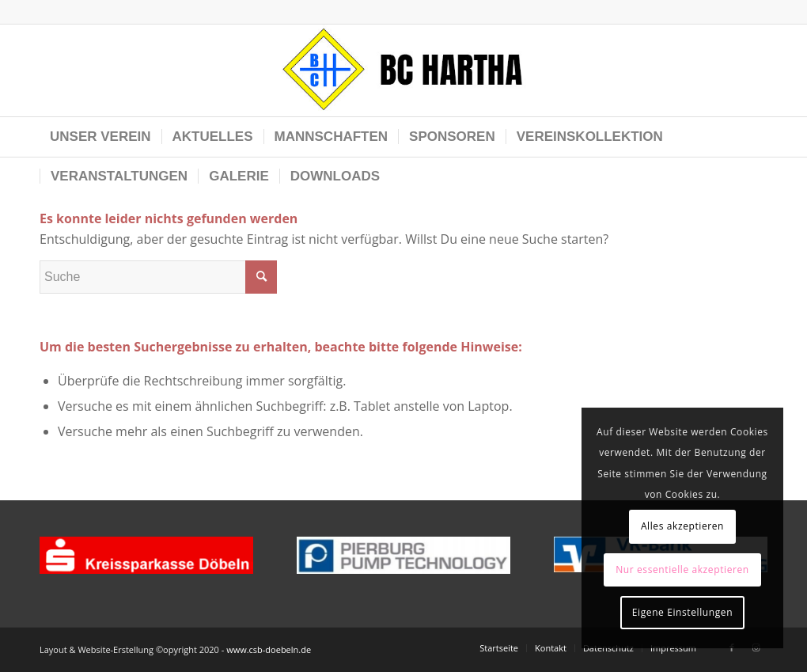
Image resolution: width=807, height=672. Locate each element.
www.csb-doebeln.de (269, 649)
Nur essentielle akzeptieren (682, 569)
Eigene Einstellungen (682, 612)
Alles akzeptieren (682, 526)
